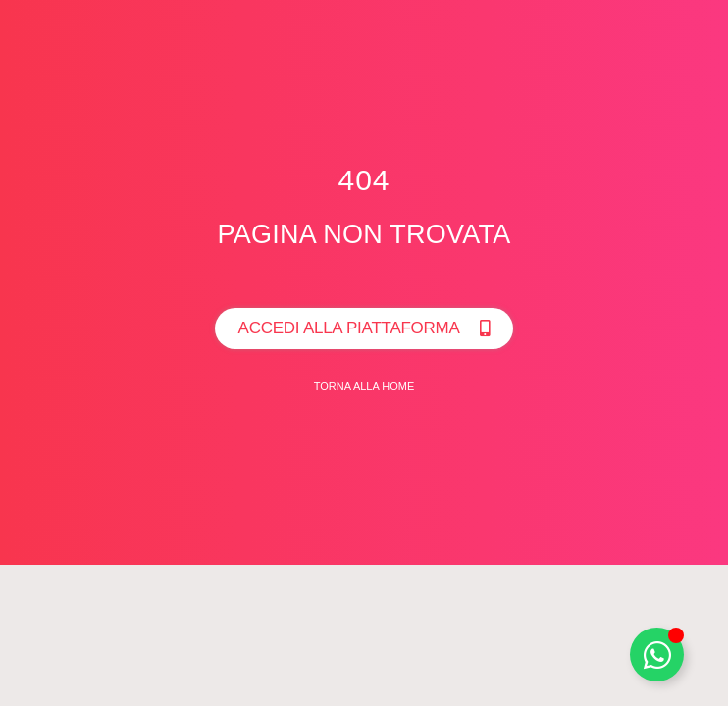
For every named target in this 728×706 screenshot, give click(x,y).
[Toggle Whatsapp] (657, 655)
